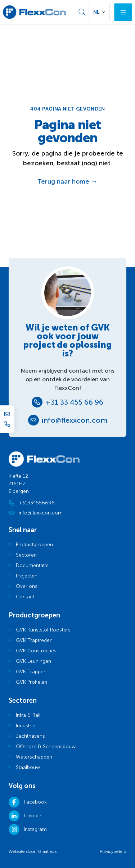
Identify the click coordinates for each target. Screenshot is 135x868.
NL (96, 12)
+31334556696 (32, 503)
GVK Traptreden (34, 640)
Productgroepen (34, 545)
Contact (25, 597)
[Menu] (123, 12)
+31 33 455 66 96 (74, 402)
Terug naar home (67, 181)
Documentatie (32, 565)
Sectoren (26, 555)
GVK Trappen (31, 672)
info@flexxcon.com (75, 420)
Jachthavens (30, 736)
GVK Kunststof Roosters (43, 630)
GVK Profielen (31, 682)
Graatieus (47, 851)
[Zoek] (82, 12)
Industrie (26, 726)
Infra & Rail (28, 715)
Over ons (27, 586)
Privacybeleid (113, 851)
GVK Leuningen (33, 661)
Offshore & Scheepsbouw (46, 746)
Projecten (27, 576)
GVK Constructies (36, 651)
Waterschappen (34, 757)
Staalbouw (28, 767)
